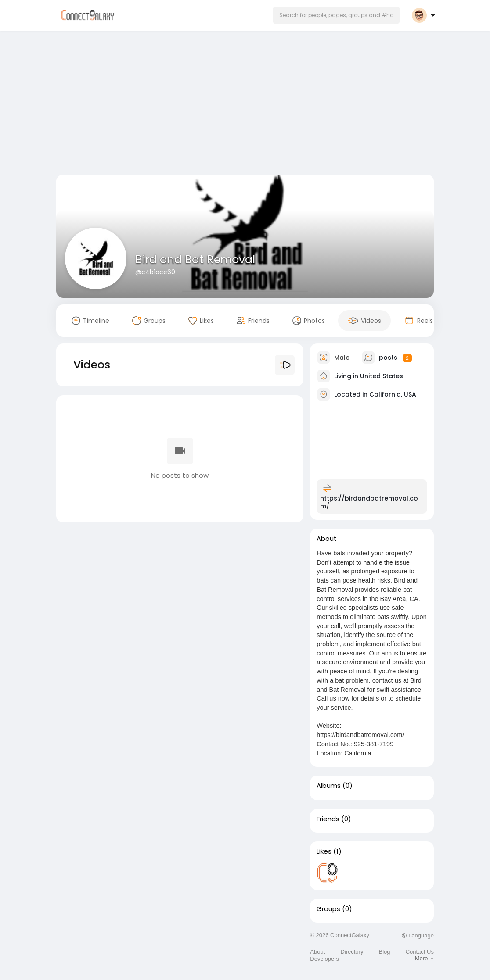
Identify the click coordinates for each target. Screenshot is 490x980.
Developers (324, 959)
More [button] (424, 958)
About (317, 952)
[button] (336, 15)
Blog (385, 952)
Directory (352, 952)
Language (418, 935)
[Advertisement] (245, 104)
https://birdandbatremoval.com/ (369, 502)
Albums (329, 786)
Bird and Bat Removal (195, 259)
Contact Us (420, 952)
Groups (328, 909)
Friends (328, 819)
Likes (324, 851)
